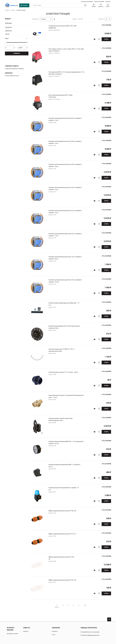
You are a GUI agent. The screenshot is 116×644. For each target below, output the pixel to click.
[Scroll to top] (109, 619)
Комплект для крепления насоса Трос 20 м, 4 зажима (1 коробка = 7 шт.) (65, 235)
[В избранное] (99, 39)
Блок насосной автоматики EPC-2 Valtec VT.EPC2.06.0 (61, 96)
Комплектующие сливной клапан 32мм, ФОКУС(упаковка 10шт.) (61, 419)
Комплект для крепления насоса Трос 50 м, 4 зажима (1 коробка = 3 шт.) (65, 142)
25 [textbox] (106, 19)
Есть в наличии (106, 25)
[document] (17, 38)
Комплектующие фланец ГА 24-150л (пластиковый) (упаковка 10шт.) (64, 327)
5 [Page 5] (79, 605)
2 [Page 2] (63, 605)
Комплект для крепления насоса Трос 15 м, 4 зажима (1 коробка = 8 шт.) (65, 258)
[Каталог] (24, 5)
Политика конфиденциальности (90, 635)
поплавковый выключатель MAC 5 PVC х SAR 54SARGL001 (62, 27)
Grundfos (9, 28)
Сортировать (35, 19)
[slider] (6, 42)
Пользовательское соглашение (90, 632)
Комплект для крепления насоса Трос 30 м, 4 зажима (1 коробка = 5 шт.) (65, 189)
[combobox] (60, 5)
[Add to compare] (95, 39)
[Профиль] (94, 5)
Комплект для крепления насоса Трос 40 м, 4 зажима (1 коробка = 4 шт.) (65, 165)
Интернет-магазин (11, 629)
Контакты (108, 2)
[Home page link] (12, 5)
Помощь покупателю (89, 628)
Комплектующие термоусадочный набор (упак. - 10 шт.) (64, 304)
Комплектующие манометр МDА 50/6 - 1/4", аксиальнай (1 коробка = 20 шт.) (66, 443)
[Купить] (106, 39)
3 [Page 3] (68, 605)
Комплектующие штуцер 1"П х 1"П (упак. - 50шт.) (63, 372)
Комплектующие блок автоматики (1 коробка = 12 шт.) (64, 489)
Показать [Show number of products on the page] (101, 19)
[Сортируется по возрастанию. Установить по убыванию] (54, 19)
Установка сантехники (87, 2)
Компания (56, 628)
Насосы (13, 10)
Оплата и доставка (99, 2)
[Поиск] (85, 5)
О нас (53, 635)
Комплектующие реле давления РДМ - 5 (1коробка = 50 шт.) (65, 466)
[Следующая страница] (85, 605)
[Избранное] (101, 5)
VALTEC (7, 34)
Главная (7, 10)
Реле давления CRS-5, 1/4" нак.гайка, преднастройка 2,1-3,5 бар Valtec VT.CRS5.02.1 (66, 73)
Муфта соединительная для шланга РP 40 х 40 (61, 558)
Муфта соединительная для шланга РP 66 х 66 (62, 511)
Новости (27, 628)
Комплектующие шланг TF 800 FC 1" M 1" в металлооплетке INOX (61, 350)
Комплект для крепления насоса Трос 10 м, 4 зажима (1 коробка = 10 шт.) (65, 281)
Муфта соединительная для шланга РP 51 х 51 (62, 534)
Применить (17, 53)
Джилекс (9, 31)
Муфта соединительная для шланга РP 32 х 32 (62, 580)
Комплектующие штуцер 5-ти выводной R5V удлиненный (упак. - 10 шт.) (66, 396)
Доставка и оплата (12, 634)
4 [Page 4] (73, 605)
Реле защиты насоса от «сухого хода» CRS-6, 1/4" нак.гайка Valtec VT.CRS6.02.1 (66, 50)
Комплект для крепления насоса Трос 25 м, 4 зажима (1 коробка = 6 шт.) (65, 212)
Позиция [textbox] (43, 19)
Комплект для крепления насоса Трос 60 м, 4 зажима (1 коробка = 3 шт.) (65, 119)
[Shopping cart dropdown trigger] (108, 5)
